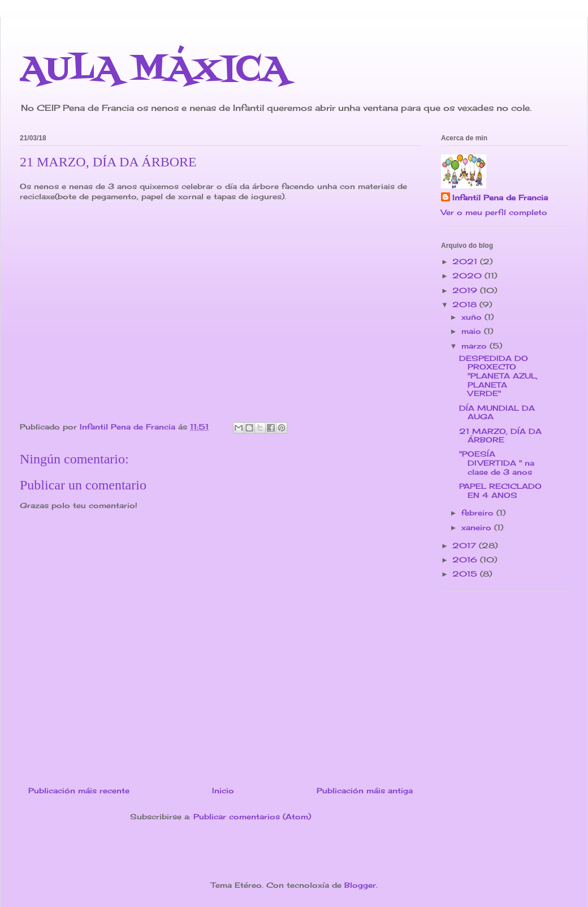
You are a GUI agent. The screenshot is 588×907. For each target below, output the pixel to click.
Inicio (223, 790)
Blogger (360, 885)
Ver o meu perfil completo (494, 212)
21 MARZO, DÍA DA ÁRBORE (500, 436)
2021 (466, 261)
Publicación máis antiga (365, 790)
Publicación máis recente (79, 790)
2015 (466, 574)
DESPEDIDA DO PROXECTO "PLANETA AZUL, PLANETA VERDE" (498, 376)
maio (473, 331)
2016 (466, 560)
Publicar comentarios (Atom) (252, 816)
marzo (475, 346)
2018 (466, 304)
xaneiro (478, 527)
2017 (466, 545)
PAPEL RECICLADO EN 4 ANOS (500, 491)
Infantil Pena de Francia (500, 197)
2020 (468, 276)
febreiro (479, 513)
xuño (473, 317)
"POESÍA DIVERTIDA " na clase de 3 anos (497, 463)
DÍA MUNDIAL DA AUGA (497, 412)
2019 (466, 290)
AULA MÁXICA (154, 70)
